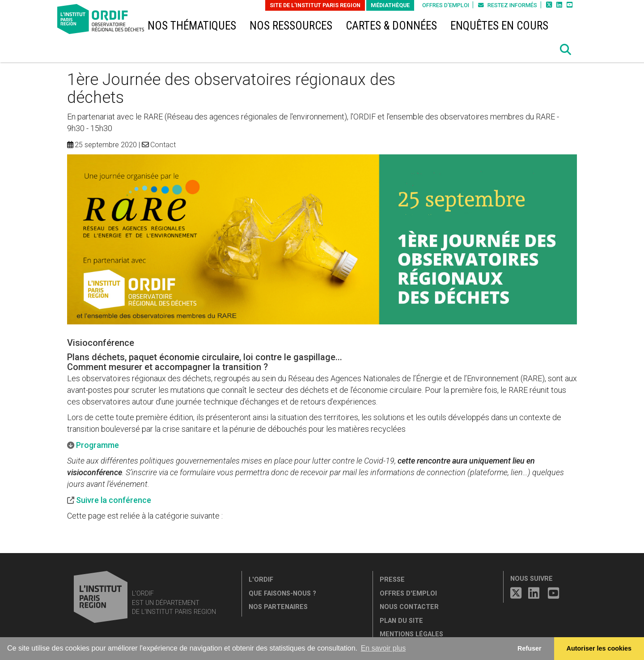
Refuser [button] (530, 648)
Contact (163, 145)
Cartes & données (391, 26)
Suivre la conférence (114, 500)
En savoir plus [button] (383, 648)
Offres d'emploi (446, 5)
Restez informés (508, 5)
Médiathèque (390, 5)
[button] (566, 50)
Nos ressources (291, 26)
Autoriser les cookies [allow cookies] (599, 648)
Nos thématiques (192, 26)
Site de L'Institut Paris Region (315, 5)
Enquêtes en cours (499, 26)
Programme (97, 445)
